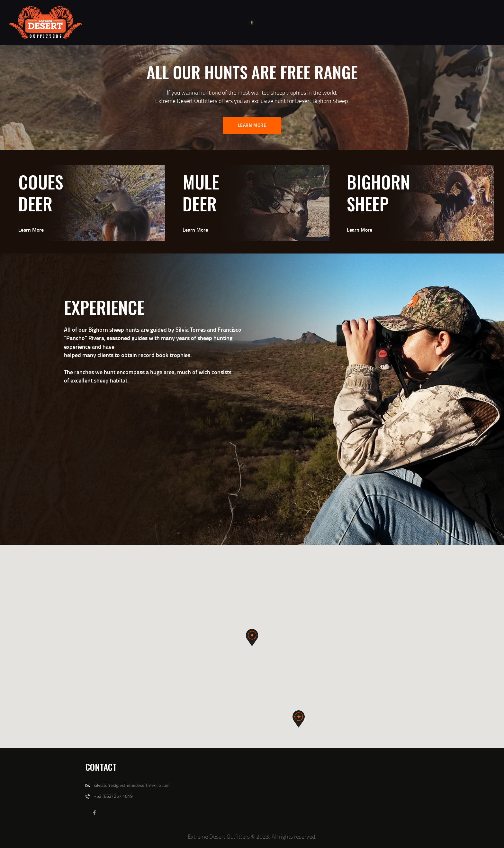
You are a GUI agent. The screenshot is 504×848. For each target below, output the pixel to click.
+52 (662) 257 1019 (113, 796)
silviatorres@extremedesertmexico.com (132, 785)
